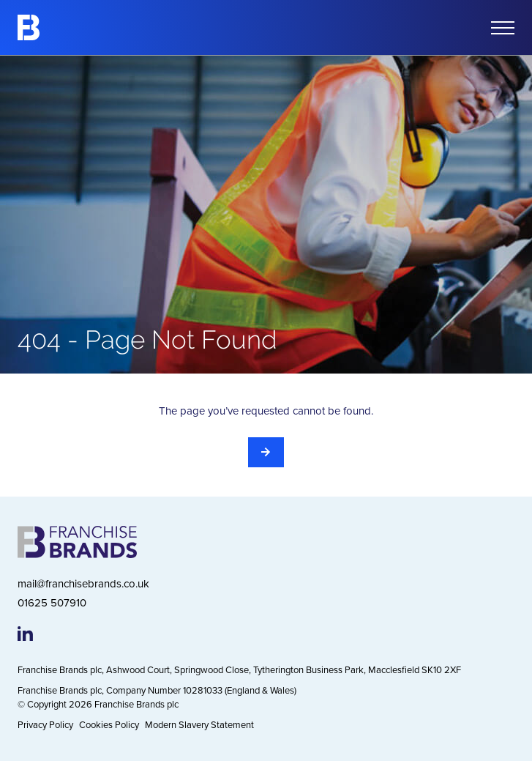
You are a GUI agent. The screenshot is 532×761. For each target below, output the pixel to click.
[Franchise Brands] (29, 27)
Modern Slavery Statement (199, 724)
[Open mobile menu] (503, 28)
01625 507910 (52, 602)
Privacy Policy (45, 724)
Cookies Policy (109, 724)
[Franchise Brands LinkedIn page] (25, 634)
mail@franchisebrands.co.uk (83, 583)
